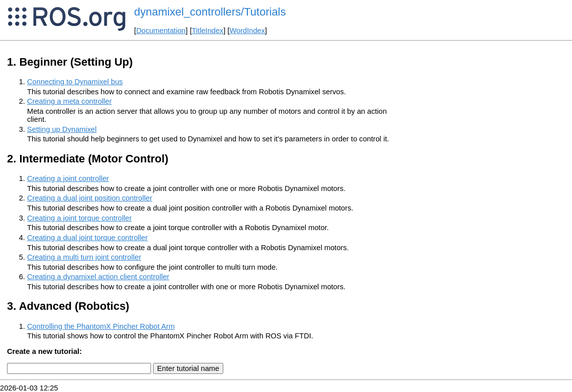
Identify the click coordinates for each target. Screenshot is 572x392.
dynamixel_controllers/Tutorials (210, 12)
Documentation (161, 31)
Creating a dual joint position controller (90, 198)
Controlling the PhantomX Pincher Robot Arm (101, 326)
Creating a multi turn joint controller (84, 257)
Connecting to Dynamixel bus (75, 82)
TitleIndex (207, 31)
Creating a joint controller (68, 178)
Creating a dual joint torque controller (87, 238)
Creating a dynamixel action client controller (98, 277)
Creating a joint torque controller (80, 218)
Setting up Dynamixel (62, 129)
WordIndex (247, 31)
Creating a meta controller (69, 101)
